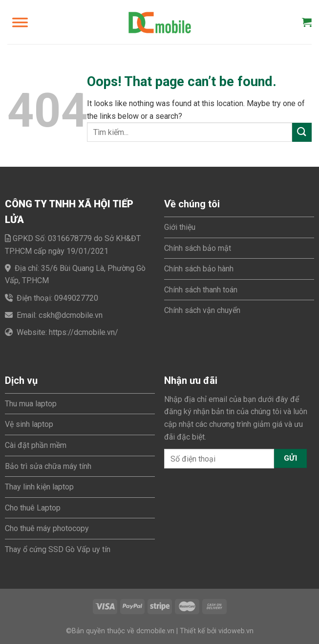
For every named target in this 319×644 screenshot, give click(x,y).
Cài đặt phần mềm (36, 445)
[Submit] (302, 132)
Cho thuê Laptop (33, 508)
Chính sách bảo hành (199, 269)
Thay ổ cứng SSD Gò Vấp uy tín (58, 549)
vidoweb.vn (236, 631)
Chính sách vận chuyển (202, 310)
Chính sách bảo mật (198, 248)
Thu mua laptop (31, 404)
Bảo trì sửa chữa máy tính (48, 466)
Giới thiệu (180, 227)
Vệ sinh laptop (29, 424)
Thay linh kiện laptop (39, 487)
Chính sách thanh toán (201, 290)
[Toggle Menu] (20, 22)
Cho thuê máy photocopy (47, 528)
